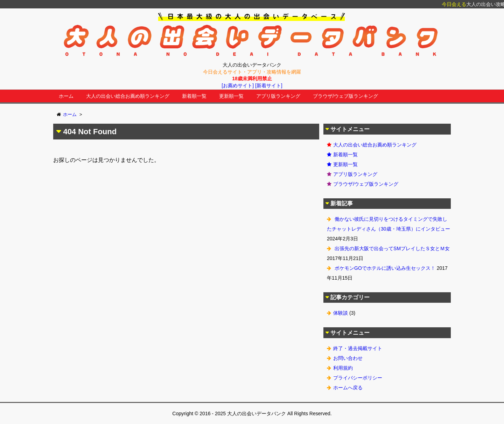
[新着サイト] (269, 86)
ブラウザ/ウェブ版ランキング (345, 96)
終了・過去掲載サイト (358, 348)
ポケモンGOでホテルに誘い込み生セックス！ (385, 268)
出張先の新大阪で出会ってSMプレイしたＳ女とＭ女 (392, 248)
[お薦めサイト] (238, 86)
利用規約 (343, 368)
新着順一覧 (194, 96)
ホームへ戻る (348, 388)
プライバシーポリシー (358, 378)
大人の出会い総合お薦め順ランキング (128, 96)
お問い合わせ (348, 358)
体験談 (341, 313)
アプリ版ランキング (278, 96)
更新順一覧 (231, 96)
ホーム (66, 96)
